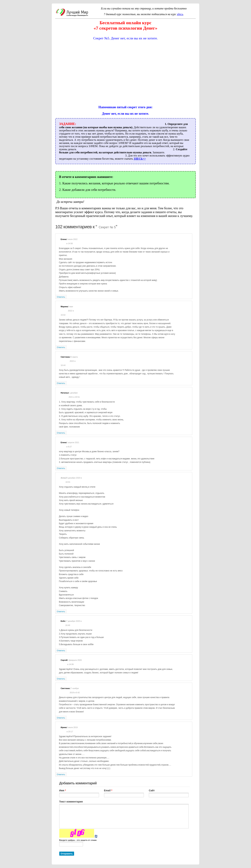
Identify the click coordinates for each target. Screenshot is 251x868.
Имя (63, 790)
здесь (180, 14)
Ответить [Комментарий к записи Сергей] (61, 679)
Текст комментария (71, 802)
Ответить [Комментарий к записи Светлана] (61, 383)
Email (108, 790)
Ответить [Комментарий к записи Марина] (61, 347)
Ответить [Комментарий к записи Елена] (61, 297)
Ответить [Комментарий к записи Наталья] (61, 433)
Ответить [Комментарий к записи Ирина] (61, 774)
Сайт (152, 790)
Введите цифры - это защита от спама (78, 840)
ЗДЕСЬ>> (140, 159)
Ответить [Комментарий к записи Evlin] (61, 651)
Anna (63, 478)
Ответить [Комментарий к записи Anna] (61, 611)
